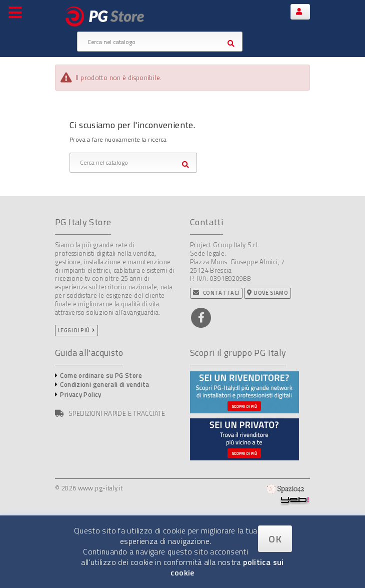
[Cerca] (160, 42)
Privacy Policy (80, 394)
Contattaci (216, 293)
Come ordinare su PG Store (101, 375)
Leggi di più (74, 330)
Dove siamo (267, 293)
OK (275, 539)
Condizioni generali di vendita (104, 384)
